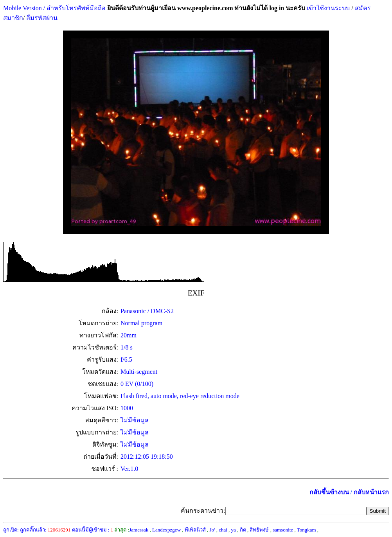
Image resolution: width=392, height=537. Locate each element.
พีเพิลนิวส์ (195, 530)
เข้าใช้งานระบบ (327, 8)
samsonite (283, 530)
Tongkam (307, 530)
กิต (243, 530)
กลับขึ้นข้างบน (329, 492)
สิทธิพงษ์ (259, 530)
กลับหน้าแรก (371, 492)
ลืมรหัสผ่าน (41, 18)
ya (234, 530)
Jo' (212, 530)
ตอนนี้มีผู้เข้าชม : (93, 530)
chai (223, 530)
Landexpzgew (166, 530)
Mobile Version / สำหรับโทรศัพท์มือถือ (54, 8)
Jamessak (139, 530)
